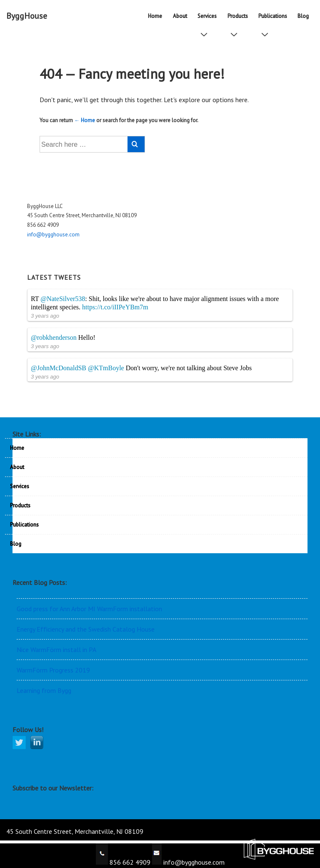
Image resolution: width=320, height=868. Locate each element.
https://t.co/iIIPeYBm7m (115, 307)
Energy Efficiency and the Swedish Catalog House (86, 629)
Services (209, 19)
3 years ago (45, 316)
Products (239, 19)
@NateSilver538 (63, 299)
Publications (274, 19)
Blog (303, 16)
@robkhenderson (54, 337)
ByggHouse (27, 16)
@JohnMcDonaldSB (59, 368)
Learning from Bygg (44, 690)
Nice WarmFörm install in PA (56, 650)
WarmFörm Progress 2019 (53, 670)
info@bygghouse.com (53, 235)
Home (155, 16)
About (180, 16)
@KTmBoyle (106, 368)
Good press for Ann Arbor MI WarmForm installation (89, 609)
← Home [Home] (85, 120)
